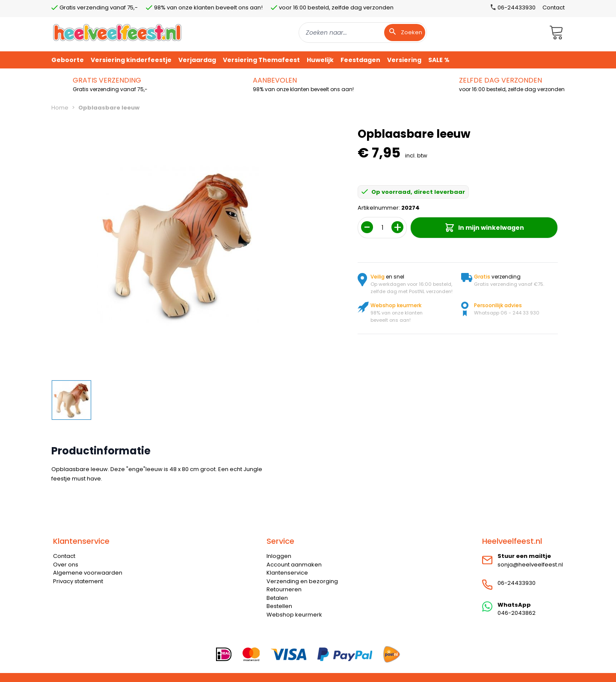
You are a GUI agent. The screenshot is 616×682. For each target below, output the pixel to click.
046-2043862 (517, 613)
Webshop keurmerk (294, 615)
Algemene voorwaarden (88, 573)
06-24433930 (517, 583)
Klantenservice (287, 573)
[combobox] (363, 33)
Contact (554, 7)
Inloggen (279, 556)
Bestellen (279, 606)
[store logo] (117, 32)
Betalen (277, 598)
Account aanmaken (294, 565)
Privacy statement (78, 581)
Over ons (66, 565)
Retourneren (284, 589)
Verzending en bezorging (302, 581)
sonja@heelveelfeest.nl (530, 565)
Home (60, 108)
